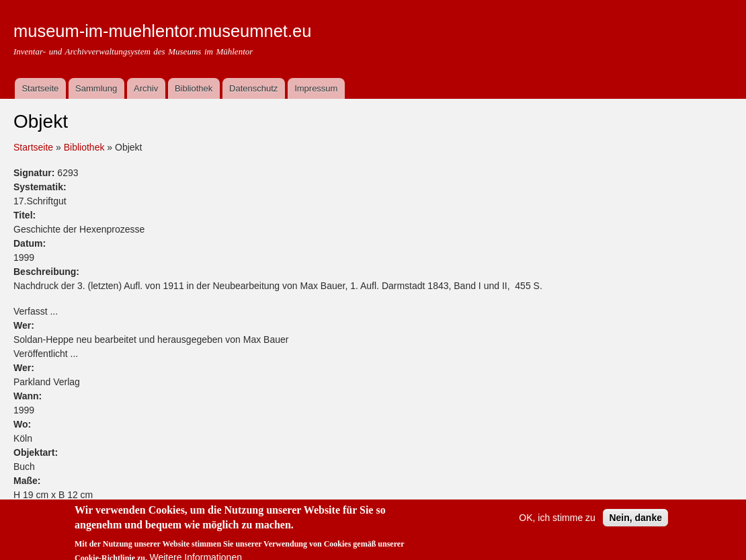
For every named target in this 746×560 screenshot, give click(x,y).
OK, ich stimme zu (557, 524)
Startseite (40, 88)
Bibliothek (194, 88)
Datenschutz (253, 88)
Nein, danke (635, 524)
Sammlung (96, 88)
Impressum (316, 88)
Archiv (146, 88)
